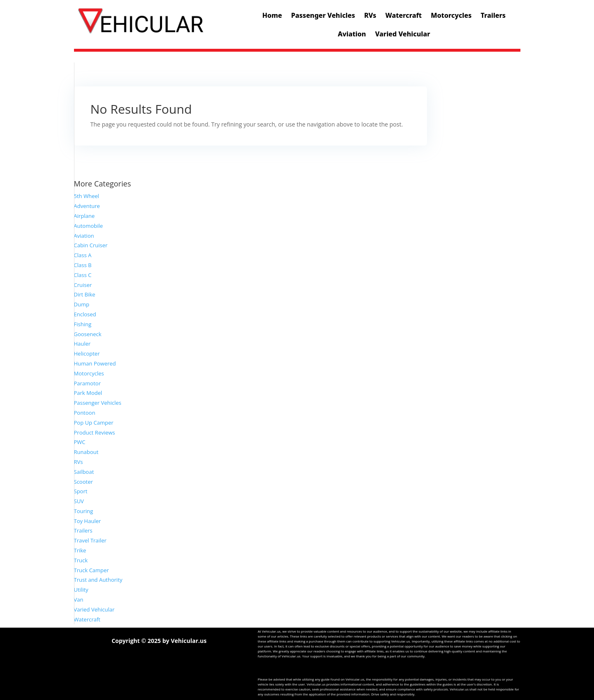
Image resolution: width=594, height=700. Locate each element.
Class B (83, 265)
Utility (81, 590)
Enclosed (85, 314)
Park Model (88, 393)
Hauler (82, 344)
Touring (84, 511)
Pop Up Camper (94, 423)
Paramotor (87, 383)
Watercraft (403, 15)
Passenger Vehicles (323, 15)
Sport (81, 491)
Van (79, 600)
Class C (83, 275)
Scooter (83, 482)
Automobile (88, 226)
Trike (80, 550)
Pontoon (85, 413)
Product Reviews (95, 432)
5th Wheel (87, 196)
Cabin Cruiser (91, 245)
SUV (79, 501)
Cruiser (83, 285)
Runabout (86, 452)
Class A (83, 255)
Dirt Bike (85, 294)
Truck (81, 560)
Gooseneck (88, 334)
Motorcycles (451, 15)
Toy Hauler (88, 521)
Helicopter (87, 354)
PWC (80, 442)
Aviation (352, 34)
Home (272, 15)
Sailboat (84, 472)
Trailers (493, 15)
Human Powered (95, 363)
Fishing (83, 324)
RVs (370, 15)
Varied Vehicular (402, 34)
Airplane (85, 216)
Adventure (87, 206)
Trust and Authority (98, 580)
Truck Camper (92, 570)
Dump (82, 304)
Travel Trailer (90, 540)
